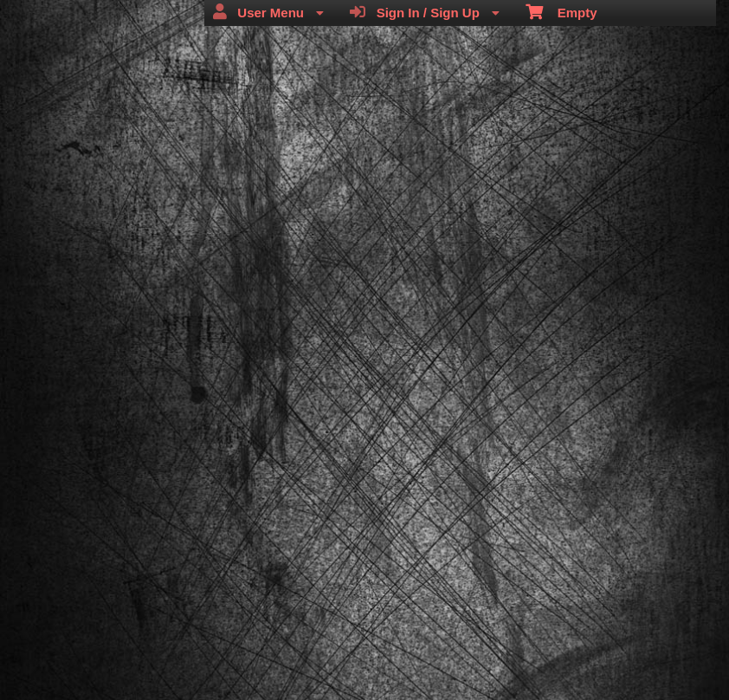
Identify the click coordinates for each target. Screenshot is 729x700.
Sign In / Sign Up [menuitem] (425, 12)
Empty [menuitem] (561, 11)
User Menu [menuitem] (268, 12)
